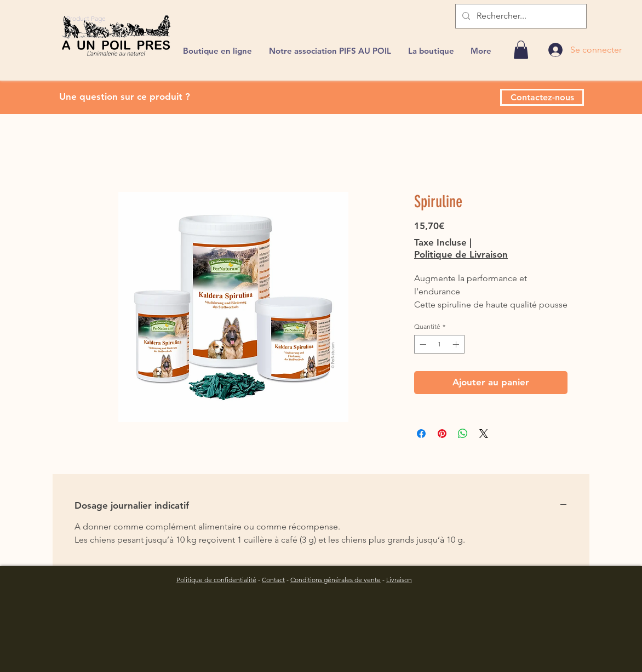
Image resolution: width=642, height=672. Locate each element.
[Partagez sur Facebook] (421, 434)
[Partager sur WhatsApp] (463, 434)
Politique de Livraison (461, 254)
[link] (521, 50)
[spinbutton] (439, 344)
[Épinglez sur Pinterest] (442, 434)
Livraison (399, 580)
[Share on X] (484, 434)
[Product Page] (86, 18)
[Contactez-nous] (542, 97)
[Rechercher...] (520, 16)
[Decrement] (422, 344)
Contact (273, 580)
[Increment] (457, 344)
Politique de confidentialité (216, 580)
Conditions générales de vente (336, 580)
